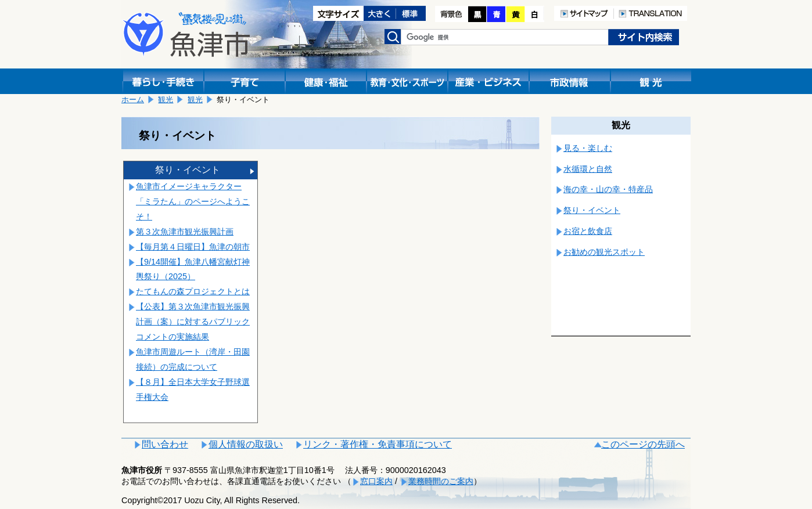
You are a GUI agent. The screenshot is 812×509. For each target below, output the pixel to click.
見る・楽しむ (588, 148)
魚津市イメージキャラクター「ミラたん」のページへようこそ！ (193, 201)
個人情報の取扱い (246, 444)
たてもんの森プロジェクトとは (193, 291)
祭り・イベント (188, 170)
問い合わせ (165, 444)
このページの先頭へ (643, 444)
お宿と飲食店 (588, 231)
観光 (166, 100)
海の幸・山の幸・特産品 (608, 189)
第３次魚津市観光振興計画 (185, 232)
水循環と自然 (588, 169)
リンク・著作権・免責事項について (378, 444)
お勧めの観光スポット (604, 252)
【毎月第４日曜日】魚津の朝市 (193, 247)
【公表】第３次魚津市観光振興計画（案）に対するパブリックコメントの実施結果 (193, 322)
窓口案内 (376, 481)
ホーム (133, 100)
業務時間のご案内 (441, 481)
